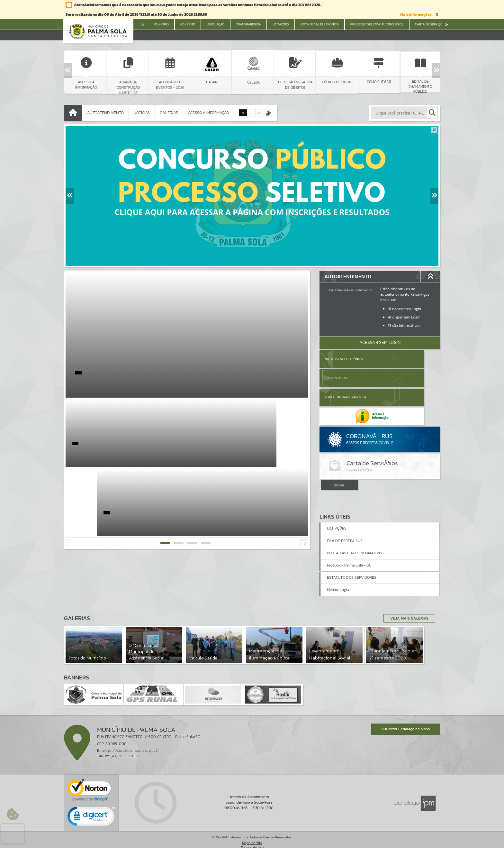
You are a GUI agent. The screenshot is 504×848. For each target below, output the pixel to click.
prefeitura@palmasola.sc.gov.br (134, 739)
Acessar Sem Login (380, 342)
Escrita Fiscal (396, 359)
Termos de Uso (252, 836)
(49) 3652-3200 (124, 745)
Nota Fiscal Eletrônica (344, 359)
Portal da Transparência (346, 378)
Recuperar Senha (360, 290)
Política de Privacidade (252, 842)
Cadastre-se (338, 290)
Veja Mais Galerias (407, 607)
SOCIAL (340, 447)
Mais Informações (416, 14)
